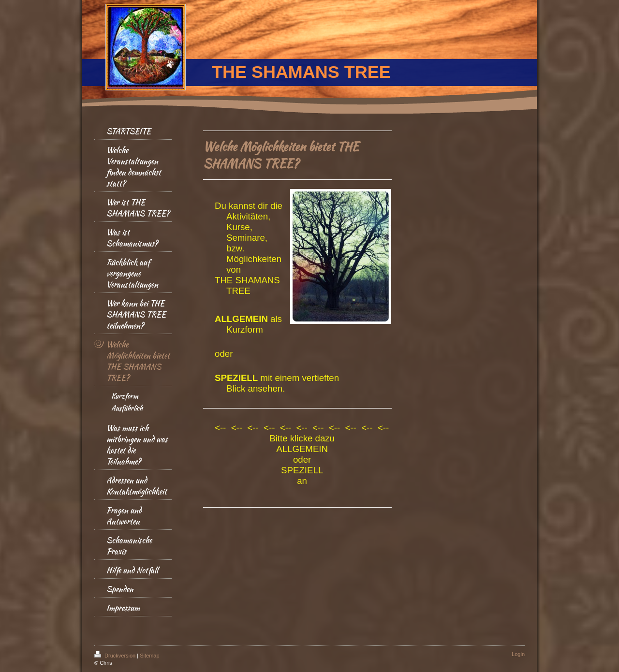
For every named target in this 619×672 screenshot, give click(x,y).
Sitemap (149, 656)
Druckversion (116, 656)
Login (518, 654)
